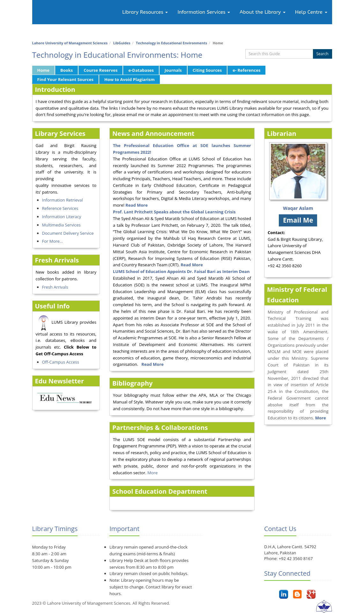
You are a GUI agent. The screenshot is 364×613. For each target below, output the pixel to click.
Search (323, 54)
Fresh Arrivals (55, 287)
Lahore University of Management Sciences (70, 43)
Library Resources (145, 12)
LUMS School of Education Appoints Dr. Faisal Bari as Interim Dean (181, 271)
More (152, 473)
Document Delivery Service (68, 233)
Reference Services (60, 208)
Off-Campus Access (61, 362)
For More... (53, 241)
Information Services (204, 12)
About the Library (262, 12)
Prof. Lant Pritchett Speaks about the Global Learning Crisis (174, 212)
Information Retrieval (63, 200)
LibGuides (122, 43)
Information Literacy (62, 217)
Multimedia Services (61, 225)
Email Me (298, 220)
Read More (192, 265)
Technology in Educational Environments (171, 43)
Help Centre (311, 12)
